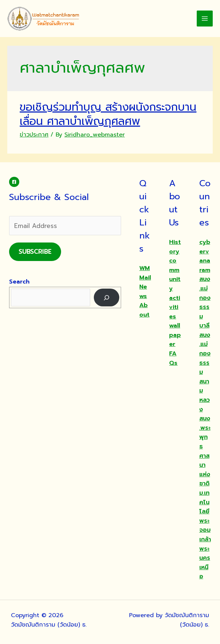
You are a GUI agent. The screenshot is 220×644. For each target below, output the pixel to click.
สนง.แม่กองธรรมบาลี (205, 302)
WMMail (145, 273)
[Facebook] (14, 182)
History (175, 247)
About (144, 310)
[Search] (107, 297)
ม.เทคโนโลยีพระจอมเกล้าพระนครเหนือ (205, 535)
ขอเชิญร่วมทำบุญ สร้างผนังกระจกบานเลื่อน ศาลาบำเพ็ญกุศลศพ (108, 114)
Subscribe (35, 252)
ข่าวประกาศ (34, 135)
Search (19, 282)
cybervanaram (205, 256)
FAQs (173, 358)
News (143, 292)
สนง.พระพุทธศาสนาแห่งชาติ (205, 451)
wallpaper (175, 335)
